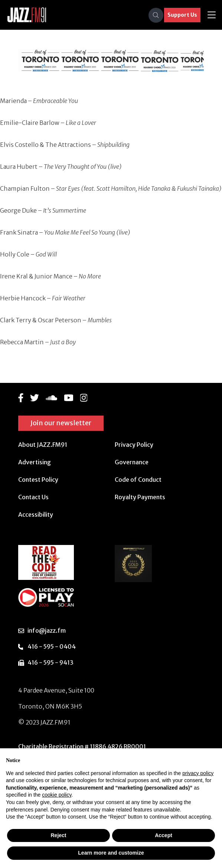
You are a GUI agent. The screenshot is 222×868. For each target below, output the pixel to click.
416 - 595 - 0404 (52, 646)
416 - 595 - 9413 (50, 662)
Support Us (182, 15)
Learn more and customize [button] (111, 853)
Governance (132, 462)
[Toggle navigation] (212, 15)
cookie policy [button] (57, 795)
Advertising (35, 462)
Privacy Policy (134, 445)
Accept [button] (164, 835)
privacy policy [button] (198, 773)
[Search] (156, 15)
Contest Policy (38, 480)
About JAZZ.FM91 (43, 445)
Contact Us (33, 497)
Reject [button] (58, 835)
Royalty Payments (140, 497)
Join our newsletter (61, 423)
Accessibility (36, 514)
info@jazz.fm (47, 630)
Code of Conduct (138, 480)
